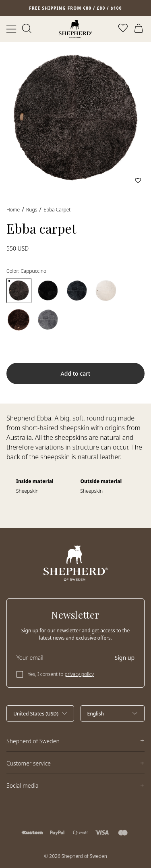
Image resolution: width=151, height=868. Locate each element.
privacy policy (79, 674)
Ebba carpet (57, 210)
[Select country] (40, 713)
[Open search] (27, 29)
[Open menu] (11, 29)
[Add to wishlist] (138, 180)
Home (13, 210)
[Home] (75, 29)
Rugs (32, 210)
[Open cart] (140, 29)
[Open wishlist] (124, 29)
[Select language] (113, 713)
